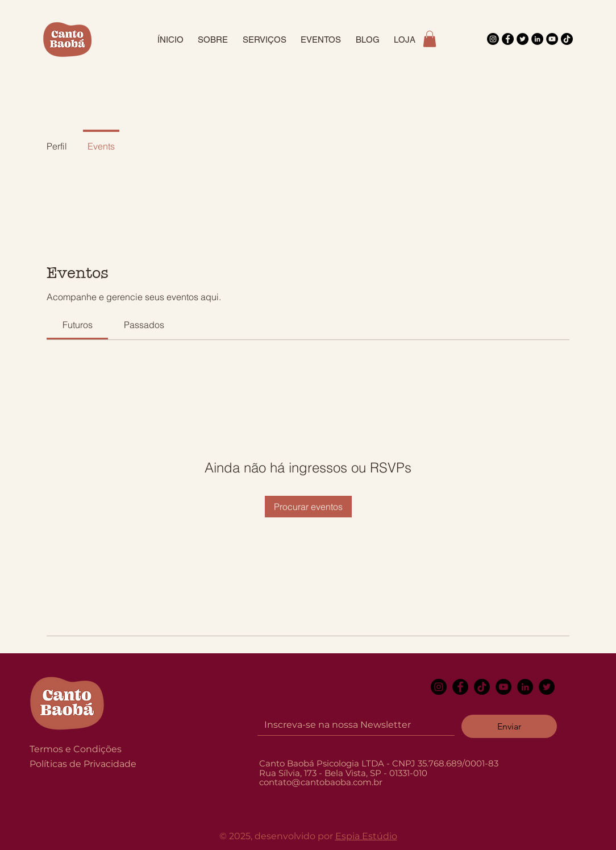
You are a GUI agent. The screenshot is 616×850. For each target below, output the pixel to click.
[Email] (353, 725)
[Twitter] (523, 39)
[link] (78, 325)
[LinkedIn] (537, 39)
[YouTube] (552, 39)
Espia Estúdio (366, 836)
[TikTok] (567, 39)
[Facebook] (508, 39)
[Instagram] (493, 39)
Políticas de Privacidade (83, 764)
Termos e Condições (76, 749)
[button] (430, 39)
